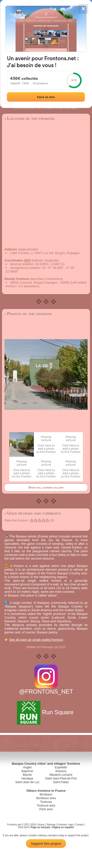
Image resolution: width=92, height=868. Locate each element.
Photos (34, 108)
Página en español (63, 827)
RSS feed (23, 827)
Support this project (46, 844)
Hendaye (27, 778)
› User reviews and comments (33, 513)
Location (20, 108)
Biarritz (27, 775)
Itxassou (61, 771)
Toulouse (46, 802)
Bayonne (27, 771)
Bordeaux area (46, 798)
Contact (79, 825)
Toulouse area (46, 806)
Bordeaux (46, 794)
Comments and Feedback (61, 108)
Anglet (27, 767)
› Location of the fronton (29, 119)
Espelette (61, 767)
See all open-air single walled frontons (36, 640)
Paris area (46, 809)
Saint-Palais (61, 782)
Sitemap (51, 825)
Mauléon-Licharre (61, 775)
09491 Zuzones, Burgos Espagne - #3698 (40, 282)
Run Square (46, 712)
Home (41, 825)
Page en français (40, 827)
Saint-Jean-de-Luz (27, 782)
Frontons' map (65, 825)
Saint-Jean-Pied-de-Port (61, 778)
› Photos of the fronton (28, 314)
